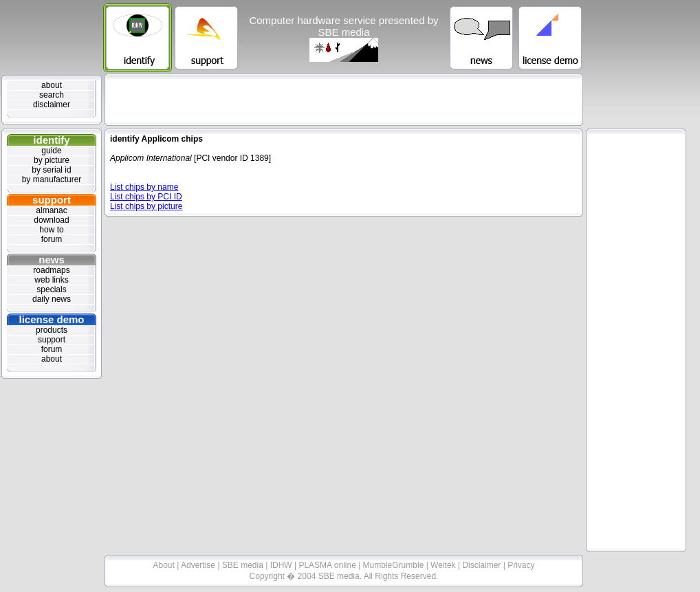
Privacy (521, 565)
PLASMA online (328, 565)
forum (52, 239)
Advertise (199, 565)
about (52, 85)
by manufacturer (52, 179)
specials (51, 289)
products (52, 330)
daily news (52, 299)
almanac (51, 210)
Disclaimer (482, 565)
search (52, 95)
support (52, 200)
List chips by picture (146, 206)
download (51, 220)
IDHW (282, 565)
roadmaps (51, 270)
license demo (51, 319)
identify (51, 140)
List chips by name (144, 187)
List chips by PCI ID (146, 197)
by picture (52, 160)
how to (51, 230)
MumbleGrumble (395, 565)
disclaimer (52, 105)
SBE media (244, 565)
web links (51, 280)
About (165, 565)
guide (51, 151)
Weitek (444, 565)
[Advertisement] (344, 100)
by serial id (51, 170)
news (52, 260)
